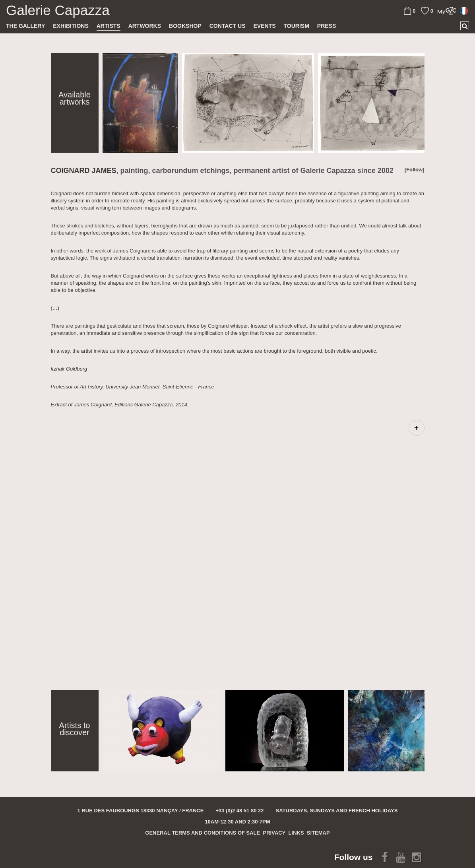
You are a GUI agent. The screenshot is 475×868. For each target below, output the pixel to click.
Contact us (228, 26)
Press (327, 26)
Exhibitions (71, 26)
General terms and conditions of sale (203, 833)
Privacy (274, 833)
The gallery (25, 26)
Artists (109, 26)
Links (296, 833)
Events (264, 26)
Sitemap (318, 833)
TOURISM (297, 26)
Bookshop (185, 26)
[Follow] (415, 170)
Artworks (145, 26)
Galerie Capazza (58, 10)
